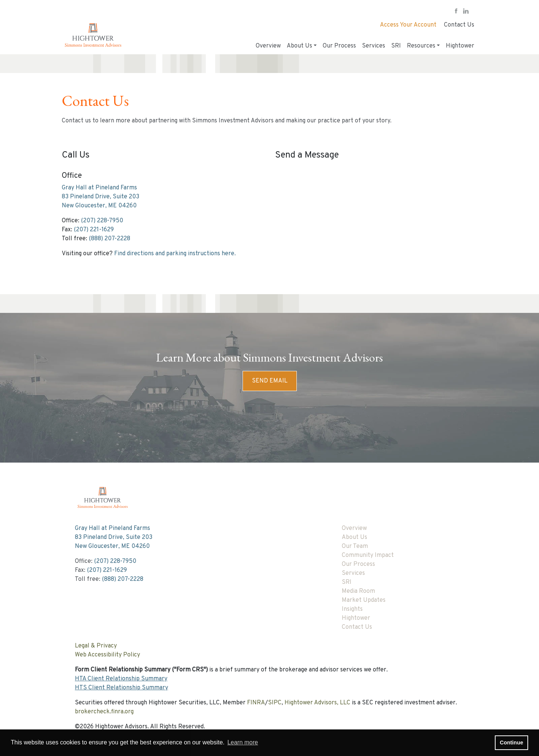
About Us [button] (299, 46)
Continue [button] (511, 743)
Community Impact (368, 555)
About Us (354, 537)
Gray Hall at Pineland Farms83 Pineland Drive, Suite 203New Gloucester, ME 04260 (101, 197)
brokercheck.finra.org (104, 712)
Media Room (358, 591)
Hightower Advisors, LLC (317, 703)
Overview (268, 46)
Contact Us (459, 25)
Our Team (355, 546)
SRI (396, 46)
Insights (352, 609)
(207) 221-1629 (94, 230)
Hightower (460, 46)
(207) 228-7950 (102, 221)
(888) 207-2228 (109, 239)
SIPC (275, 703)
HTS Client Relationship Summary (121, 688)
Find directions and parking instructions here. (175, 254)
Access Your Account (408, 25)
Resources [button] (421, 46)
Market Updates (364, 600)
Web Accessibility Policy (107, 655)
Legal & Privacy (96, 646)
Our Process (339, 46)
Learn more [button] (243, 742)
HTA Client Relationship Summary (121, 679)
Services (374, 46)
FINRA (256, 703)
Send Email (270, 381)
